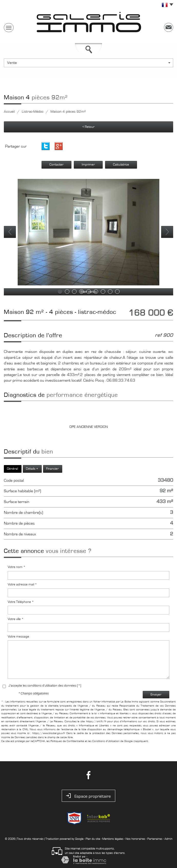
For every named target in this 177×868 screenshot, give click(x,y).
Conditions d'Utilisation (106, 741)
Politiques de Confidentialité (67, 741)
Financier (52, 469)
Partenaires (155, 839)
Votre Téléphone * (21, 602)
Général (12, 469)
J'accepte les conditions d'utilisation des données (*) (45, 686)
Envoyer (156, 695)
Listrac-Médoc (33, 112)
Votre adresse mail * (22, 585)
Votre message (18, 637)
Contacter (56, 165)
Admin (168, 839)
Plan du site (93, 839)
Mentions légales (113, 839)
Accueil (9, 112)
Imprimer (88, 165)
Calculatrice (121, 165)
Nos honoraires (135, 839)
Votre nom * (17, 567)
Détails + (32, 469)
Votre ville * (16, 619)
